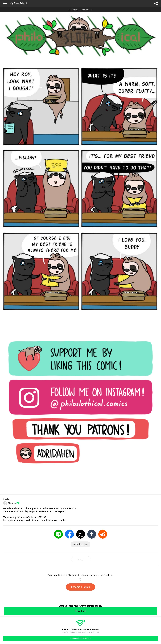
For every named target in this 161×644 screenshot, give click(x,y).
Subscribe (82, 544)
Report (80, 559)
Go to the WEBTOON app (80, 639)
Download (80, 611)
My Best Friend (18, 3)
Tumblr (92, 534)
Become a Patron (81, 587)
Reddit (103, 534)
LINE (58, 534)
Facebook (69, 534)
